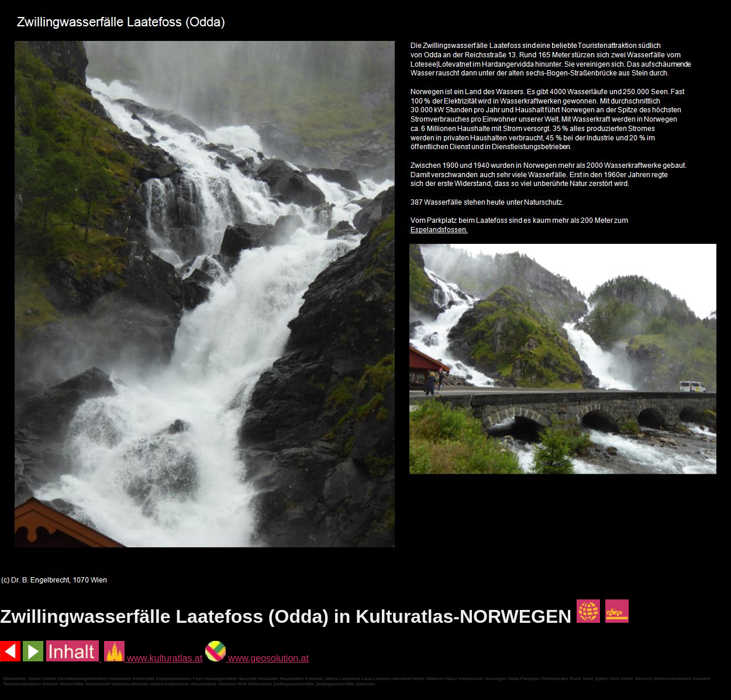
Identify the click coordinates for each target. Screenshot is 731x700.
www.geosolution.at (257, 658)
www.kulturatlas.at (153, 658)
